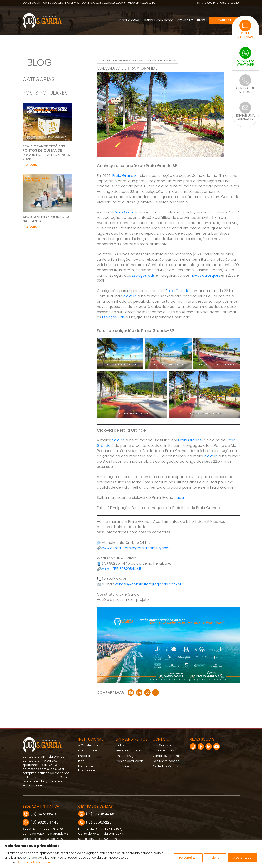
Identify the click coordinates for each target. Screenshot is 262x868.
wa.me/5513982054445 (121, 569)
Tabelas (225, 20)
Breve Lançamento (129, 750)
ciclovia (130, 296)
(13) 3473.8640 (39, 814)
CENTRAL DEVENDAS (245, 84)
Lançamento (124, 766)
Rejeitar (215, 858)
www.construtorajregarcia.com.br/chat (135, 548)
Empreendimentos (158, 20)
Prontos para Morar (129, 761)
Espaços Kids (143, 275)
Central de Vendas (166, 766)
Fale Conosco (162, 745)
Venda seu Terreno (166, 756)
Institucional (128, 20)
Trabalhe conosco (166, 750)
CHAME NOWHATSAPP (245, 57)
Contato (185, 20)
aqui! (181, 498)
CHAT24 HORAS (245, 29)
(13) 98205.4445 (208, 3)
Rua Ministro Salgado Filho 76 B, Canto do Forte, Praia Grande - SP (102, 831)
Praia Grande (124, 176)
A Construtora (88, 745)
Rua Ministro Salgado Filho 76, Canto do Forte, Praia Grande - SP (46, 831)
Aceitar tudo (242, 858)
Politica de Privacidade (87, 768)
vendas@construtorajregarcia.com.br (148, 584)
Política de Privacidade (34, 862)
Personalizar (188, 858)
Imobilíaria (86, 756)
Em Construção (126, 756)
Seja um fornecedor (167, 761)
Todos (120, 745)
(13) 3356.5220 (230, 3)
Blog (201, 20)
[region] (131, 854)
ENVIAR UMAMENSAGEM (245, 112)
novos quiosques (205, 275)
